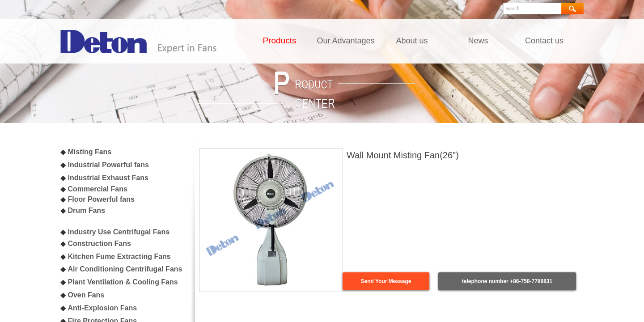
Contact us (544, 41)
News (478, 41)
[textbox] (532, 8)
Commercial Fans (97, 189)
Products (280, 40)
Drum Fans (86, 210)
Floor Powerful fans (101, 199)
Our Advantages (345, 41)
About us (412, 41)
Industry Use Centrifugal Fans (119, 232)
